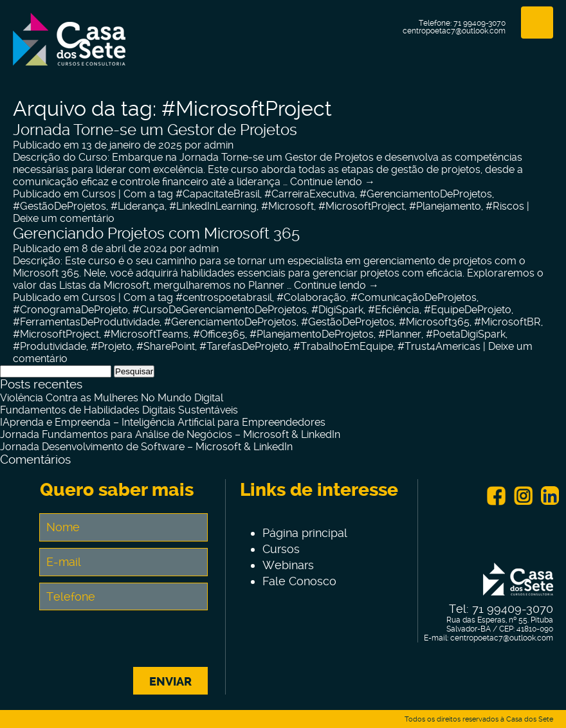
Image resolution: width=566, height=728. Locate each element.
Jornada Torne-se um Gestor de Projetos (155, 130)
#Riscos (505, 206)
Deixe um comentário (64, 218)
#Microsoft (288, 206)
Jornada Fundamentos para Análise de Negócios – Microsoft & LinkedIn (170, 434)
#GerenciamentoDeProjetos (426, 194)
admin (219, 145)
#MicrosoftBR (507, 322)
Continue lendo (333, 182)
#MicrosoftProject (361, 206)
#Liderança (138, 206)
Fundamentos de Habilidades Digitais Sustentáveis (119, 410)
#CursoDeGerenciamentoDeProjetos (220, 310)
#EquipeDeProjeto (468, 310)
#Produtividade (50, 346)
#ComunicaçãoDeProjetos (414, 297)
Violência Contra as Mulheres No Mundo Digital (112, 398)
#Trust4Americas (439, 346)
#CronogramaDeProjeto (70, 310)
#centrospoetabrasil (224, 297)
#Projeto (111, 346)
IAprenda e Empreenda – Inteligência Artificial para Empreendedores (163, 422)
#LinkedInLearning (213, 206)
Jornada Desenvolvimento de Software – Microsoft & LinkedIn (146, 447)
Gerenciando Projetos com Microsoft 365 (156, 233)
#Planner (400, 334)
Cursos (99, 194)
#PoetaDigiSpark (466, 334)
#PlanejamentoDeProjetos (312, 334)
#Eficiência (394, 310)
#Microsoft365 (434, 322)
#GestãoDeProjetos (59, 206)
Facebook (496, 496)
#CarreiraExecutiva (310, 194)
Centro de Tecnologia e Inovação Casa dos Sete (69, 47)
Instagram (523, 496)
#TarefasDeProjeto (244, 346)
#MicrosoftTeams (146, 334)
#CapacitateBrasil (218, 194)
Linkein (550, 496)
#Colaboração (311, 297)
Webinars (288, 565)
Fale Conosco (299, 581)
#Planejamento (445, 206)
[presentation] (138, 642)
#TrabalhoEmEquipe (343, 346)
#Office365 (219, 334)
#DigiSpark (337, 310)
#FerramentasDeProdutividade (86, 322)
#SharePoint (166, 346)
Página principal (305, 533)
